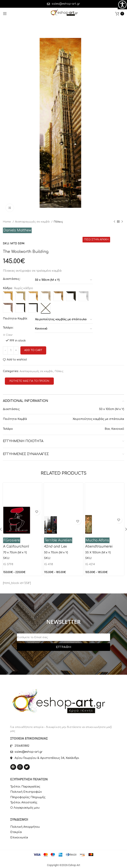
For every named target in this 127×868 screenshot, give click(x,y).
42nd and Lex (55, 547)
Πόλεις (58, 222)
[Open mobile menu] (5, 14)
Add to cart (33, 350)
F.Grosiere (12, 540)
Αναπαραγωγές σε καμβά (33, 222)
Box (107, 429)
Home (7, 222)
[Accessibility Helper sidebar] (122, 5)
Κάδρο (7, 288)
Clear (9, 335)
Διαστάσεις (11, 279)
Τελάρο (8, 328)
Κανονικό (118, 429)
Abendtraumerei (99, 547)
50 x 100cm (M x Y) (112, 409)
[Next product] (122, 222)
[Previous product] (114, 222)
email (21, 632)
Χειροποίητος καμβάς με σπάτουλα (98, 419)
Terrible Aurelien (58, 540)
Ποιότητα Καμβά (15, 319)
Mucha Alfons (97, 540)
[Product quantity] (11, 350)
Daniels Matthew (17, 230)
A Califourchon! (16, 547)
